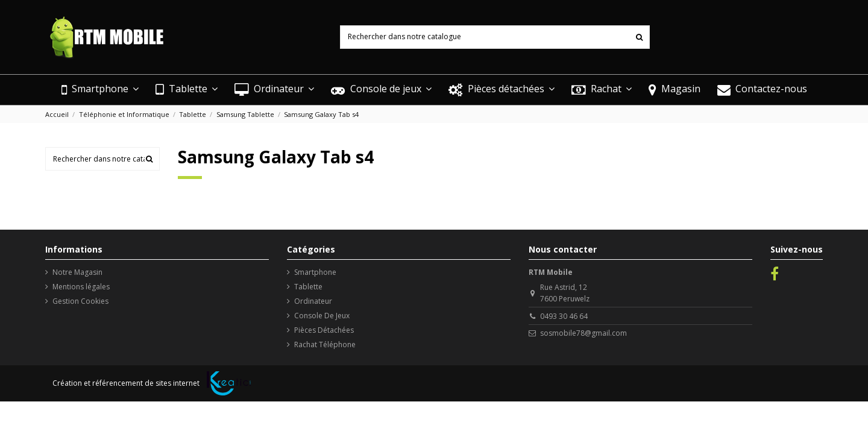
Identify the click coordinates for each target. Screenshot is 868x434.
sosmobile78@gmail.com (583, 333)
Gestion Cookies (80, 301)
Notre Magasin (77, 272)
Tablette (308, 287)
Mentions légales (81, 287)
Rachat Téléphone (325, 344)
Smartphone (315, 272)
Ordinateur (313, 301)
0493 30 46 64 (564, 316)
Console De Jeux (322, 316)
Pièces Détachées (324, 330)
